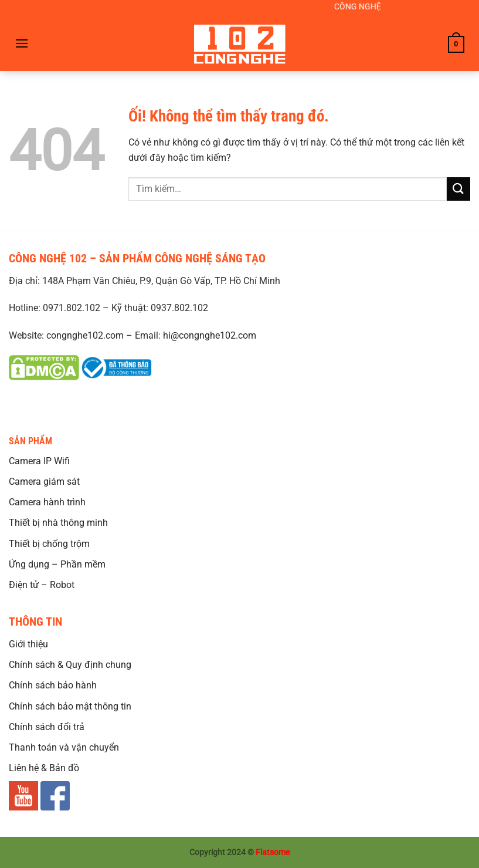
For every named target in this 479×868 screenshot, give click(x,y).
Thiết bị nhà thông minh (58, 523)
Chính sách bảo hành (53, 685)
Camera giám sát (44, 482)
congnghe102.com (85, 335)
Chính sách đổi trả (47, 727)
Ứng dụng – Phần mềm (57, 564)
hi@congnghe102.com (210, 335)
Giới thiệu (28, 644)
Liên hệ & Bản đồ (44, 768)
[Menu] (22, 43)
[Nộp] (458, 189)
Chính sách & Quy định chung (70, 665)
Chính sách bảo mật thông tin (70, 706)
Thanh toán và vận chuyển (64, 747)
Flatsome (273, 852)
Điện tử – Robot (42, 585)
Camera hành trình (47, 502)
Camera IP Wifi (39, 461)
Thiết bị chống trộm (49, 544)
